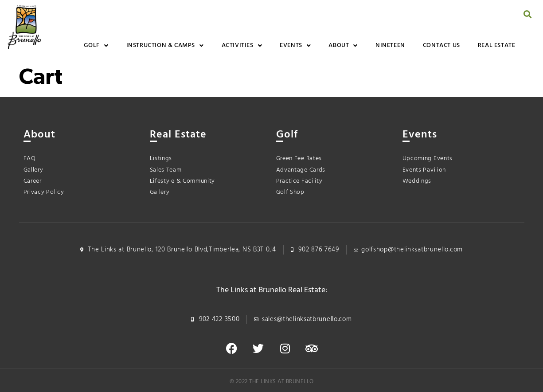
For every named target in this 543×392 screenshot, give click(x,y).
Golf (96, 46)
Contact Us (441, 45)
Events (295, 46)
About (343, 46)
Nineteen (390, 45)
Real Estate (497, 45)
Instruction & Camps (165, 46)
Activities (242, 46)
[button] (528, 14)
